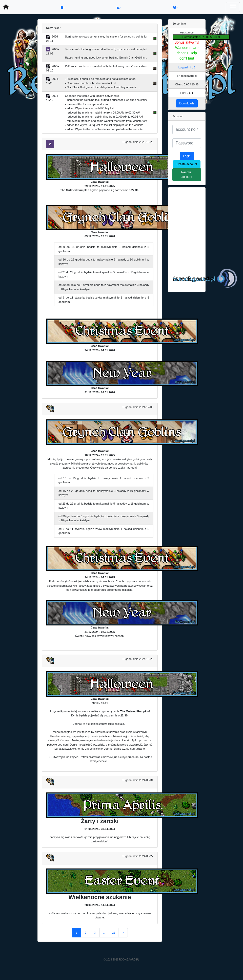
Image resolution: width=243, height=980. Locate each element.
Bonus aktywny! (187, 42)
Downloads (187, 103)
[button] (63, 7)
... (104, 933)
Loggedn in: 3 (187, 67)
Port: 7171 (187, 93)
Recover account (187, 175)
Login (187, 156)
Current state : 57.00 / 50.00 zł (201, 37)
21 (114, 933)
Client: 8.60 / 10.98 (187, 84)
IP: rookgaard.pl (187, 76)
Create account (187, 164)
